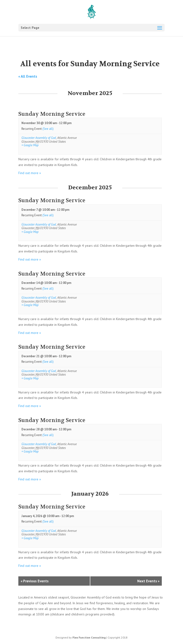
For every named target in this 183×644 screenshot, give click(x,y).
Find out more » (30, 173)
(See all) (48, 129)
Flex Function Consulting (89, 637)
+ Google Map (30, 145)
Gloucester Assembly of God (39, 138)
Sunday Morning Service (52, 114)
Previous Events (35, 581)
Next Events (148, 581)
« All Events (28, 76)
